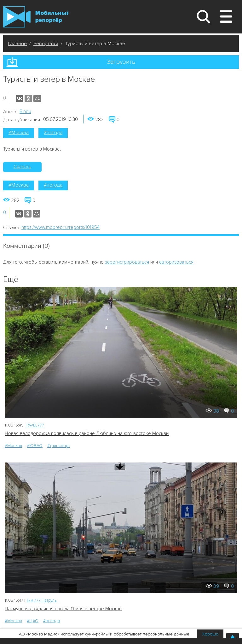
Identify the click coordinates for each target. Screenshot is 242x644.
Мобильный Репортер (36, 17)
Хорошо (210, 634)
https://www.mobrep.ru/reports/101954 (60, 227)
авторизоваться (176, 262)
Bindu (25, 111)
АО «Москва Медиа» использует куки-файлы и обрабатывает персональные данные (104, 634)
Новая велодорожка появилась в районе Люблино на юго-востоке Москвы (87, 433)
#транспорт (59, 446)
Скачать (22, 167)
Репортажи (46, 44)
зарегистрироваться (127, 262)
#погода (53, 133)
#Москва (19, 133)
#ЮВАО (35, 446)
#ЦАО (33, 621)
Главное (17, 44)
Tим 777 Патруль (41, 600)
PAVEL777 (35, 425)
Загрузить (121, 62)
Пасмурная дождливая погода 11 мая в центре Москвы (63, 609)
